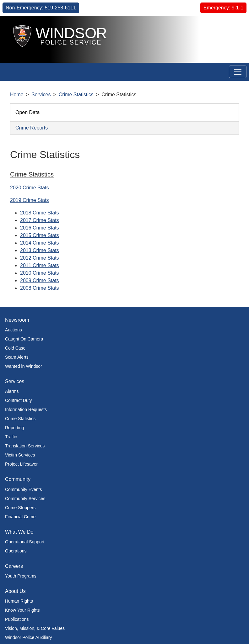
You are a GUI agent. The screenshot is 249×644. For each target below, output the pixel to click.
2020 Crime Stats (30, 188)
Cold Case (15, 348)
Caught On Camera (24, 339)
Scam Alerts (17, 357)
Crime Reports (32, 128)
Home (17, 95)
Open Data (27, 112)
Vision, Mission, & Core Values (35, 628)
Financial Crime (20, 517)
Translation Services (25, 446)
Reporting (15, 428)
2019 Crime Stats (30, 200)
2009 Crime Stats (40, 280)
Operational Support (25, 542)
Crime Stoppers (20, 508)
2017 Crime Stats (40, 220)
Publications (17, 619)
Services (41, 95)
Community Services (25, 499)
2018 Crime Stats (40, 213)
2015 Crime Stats (40, 235)
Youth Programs (21, 576)
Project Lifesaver (21, 464)
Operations (16, 551)
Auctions (14, 330)
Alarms (12, 391)
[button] (230, 27)
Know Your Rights (22, 610)
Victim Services (20, 455)
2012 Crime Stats (40, 258)
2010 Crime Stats (40, 273)
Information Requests (26, 409)
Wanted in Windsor (24, 366)
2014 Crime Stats (40, 243)
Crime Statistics (76, 95)
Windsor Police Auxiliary (28, 637)
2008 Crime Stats (40, 288)
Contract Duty (19, 400)
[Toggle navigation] (238, 72)
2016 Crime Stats (40, 228)
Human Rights (19, 601)
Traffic (11, 437)
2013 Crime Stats (40, 250)
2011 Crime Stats (40, 265)
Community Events (23, 489)
